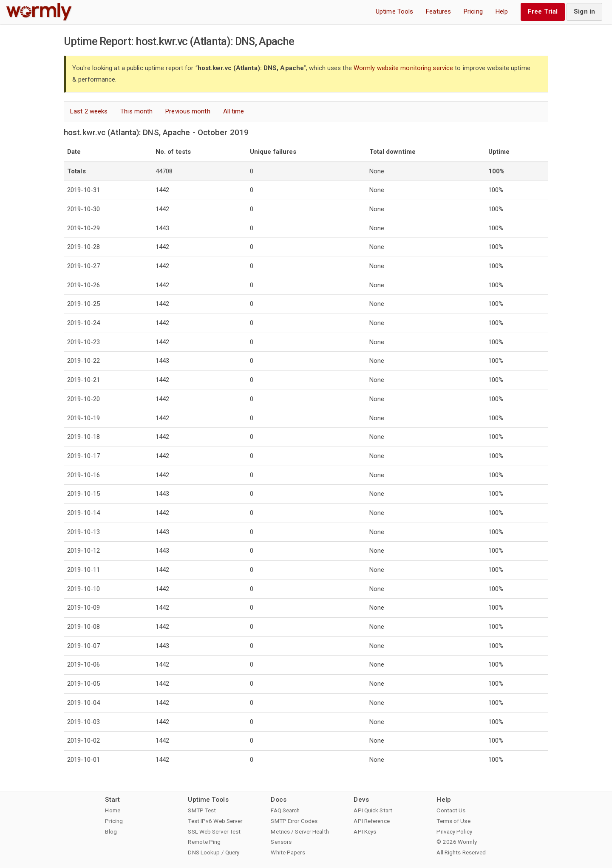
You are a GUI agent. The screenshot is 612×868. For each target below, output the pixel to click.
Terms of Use (453, 821)
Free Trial (543, 11)
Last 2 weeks (89, 111)
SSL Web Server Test (214, 831)
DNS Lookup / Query (214, 852)
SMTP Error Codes (294, 821)
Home (112, 810)
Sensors (281, 842)
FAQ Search (285, 810)
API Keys (365, 831)
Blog (111, 831)
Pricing (473, 11)
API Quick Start (373, 810)
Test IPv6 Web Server (215, 821)
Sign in (584, 11)
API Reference (371, 821)
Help (502, 11)
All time (234, 111)
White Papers (288, 852)
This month (136, 111)
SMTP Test (202, 810)
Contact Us (451, 810)
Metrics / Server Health (300, 831)
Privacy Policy (454, 831)
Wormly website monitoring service (403, 68)
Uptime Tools (394, 11)
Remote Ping (204, 842)
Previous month (188, 111)
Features (438, 11)
